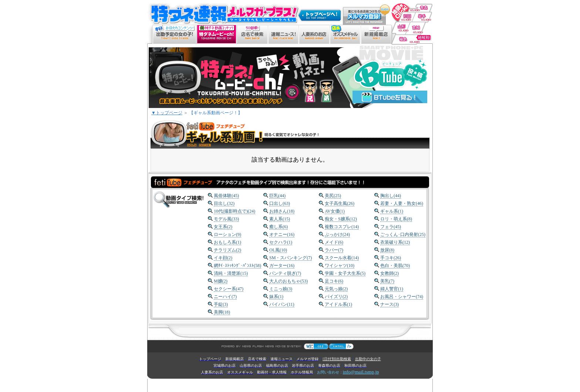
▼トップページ (167, 113)
